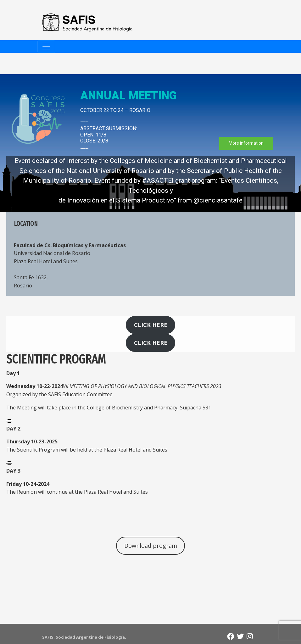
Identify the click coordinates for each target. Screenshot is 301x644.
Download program (151, 546)
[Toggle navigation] (46, 47)
